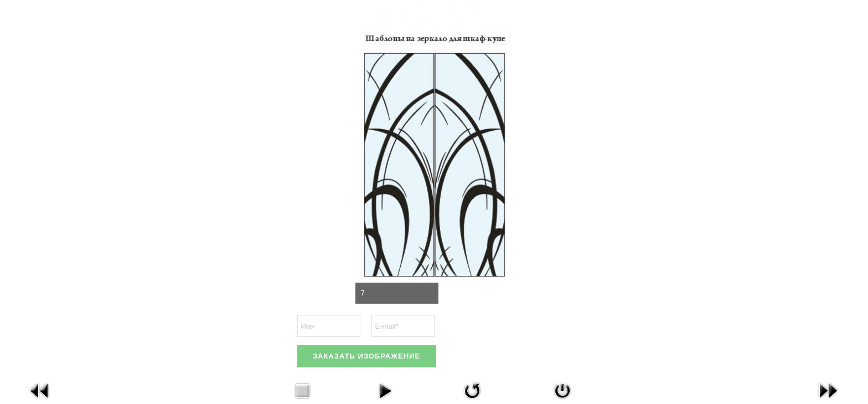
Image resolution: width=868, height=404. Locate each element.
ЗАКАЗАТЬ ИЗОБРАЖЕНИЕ (366, 356)
